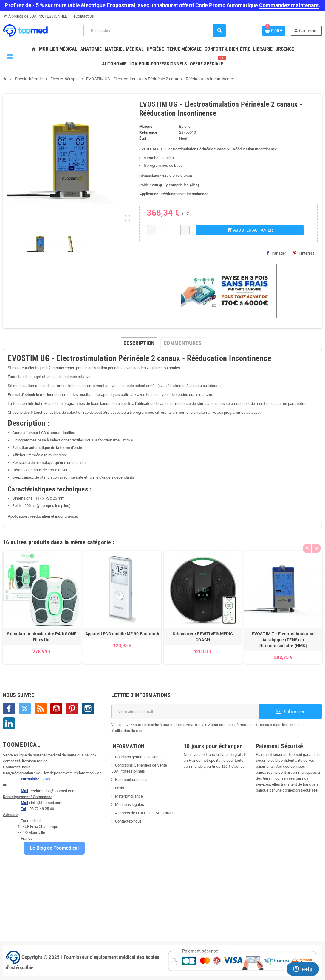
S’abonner (290, 711)
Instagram (88, 709)
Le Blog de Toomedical (54, 848)
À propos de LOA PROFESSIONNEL (37, 16)
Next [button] (316, 541)
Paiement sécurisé (131, 780)
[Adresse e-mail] (185, 711)
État (143, 138)
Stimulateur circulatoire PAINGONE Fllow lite (42, 637)
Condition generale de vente (138, 757)
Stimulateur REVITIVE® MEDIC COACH (203, 637)
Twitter (25, 709)
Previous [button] (307, 541)
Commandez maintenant (289, 5)
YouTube (56, 709)
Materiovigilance (129, 796)
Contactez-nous (128, 821)
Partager (276, 253)
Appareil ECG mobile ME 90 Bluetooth (122, 634)
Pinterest (304, 253)
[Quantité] (168, 230)
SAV (47, 779)
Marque (146, 126)
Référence (148, 132)
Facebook (9, 709)
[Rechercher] (155, 31)
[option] (42, 607)
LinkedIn (9, 723)
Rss (41, 709)
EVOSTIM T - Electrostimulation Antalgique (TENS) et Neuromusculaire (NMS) (283, 640)
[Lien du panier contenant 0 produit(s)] (274, 31)
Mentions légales (130, 805)
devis (120, 788)
